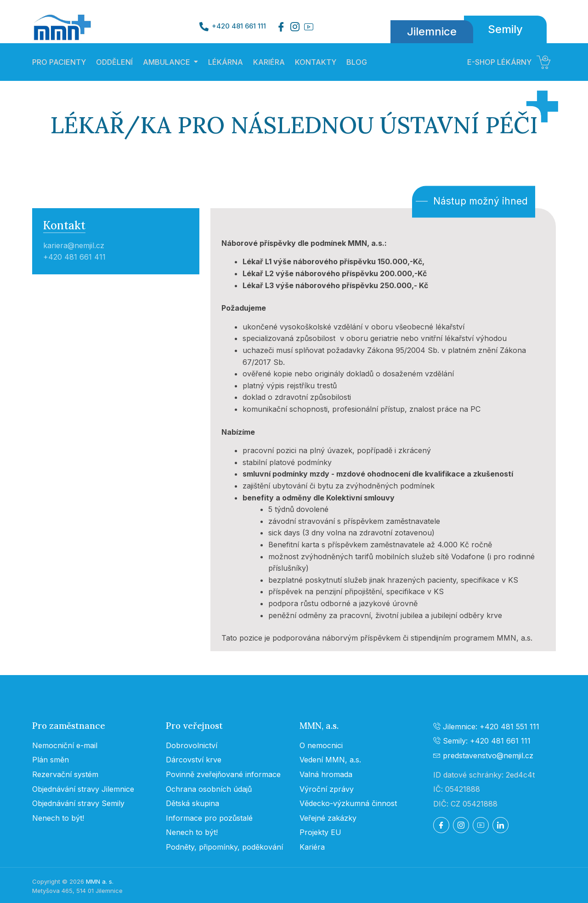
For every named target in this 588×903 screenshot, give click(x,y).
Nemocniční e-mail (65, 745)
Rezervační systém (65, 774)
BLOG (357, 62)
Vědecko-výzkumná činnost (348, 803)
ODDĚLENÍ (114, 62)
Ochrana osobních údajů (209, 789)
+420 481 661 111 (239, 26)
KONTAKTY (316, 62)
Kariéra (312, 847)
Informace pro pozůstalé (209, 818)
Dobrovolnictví (192, 745)
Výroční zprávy (327, 789)
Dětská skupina (192, 803)
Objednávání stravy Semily (78, 803)
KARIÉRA (269, 62)
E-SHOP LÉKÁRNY (509, 62)
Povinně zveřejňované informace (223, 774)
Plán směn (51, 760)
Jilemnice (432, 31)
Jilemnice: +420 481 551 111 (486, 727)
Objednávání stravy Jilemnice (83, 789)
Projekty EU (320, 832)
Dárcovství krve (194, 760)
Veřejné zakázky (328, 818)
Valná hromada (326, 774)
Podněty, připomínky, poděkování (224, 847)
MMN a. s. (100, 881)
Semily (505, 29)
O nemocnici (321, 745)
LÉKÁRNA (226, 62)
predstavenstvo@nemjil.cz (483, 755)
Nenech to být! (58, 818)
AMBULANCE (167, 62)
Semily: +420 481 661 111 (482, 741)
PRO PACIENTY (59, 62)
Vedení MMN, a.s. (330, 760)
